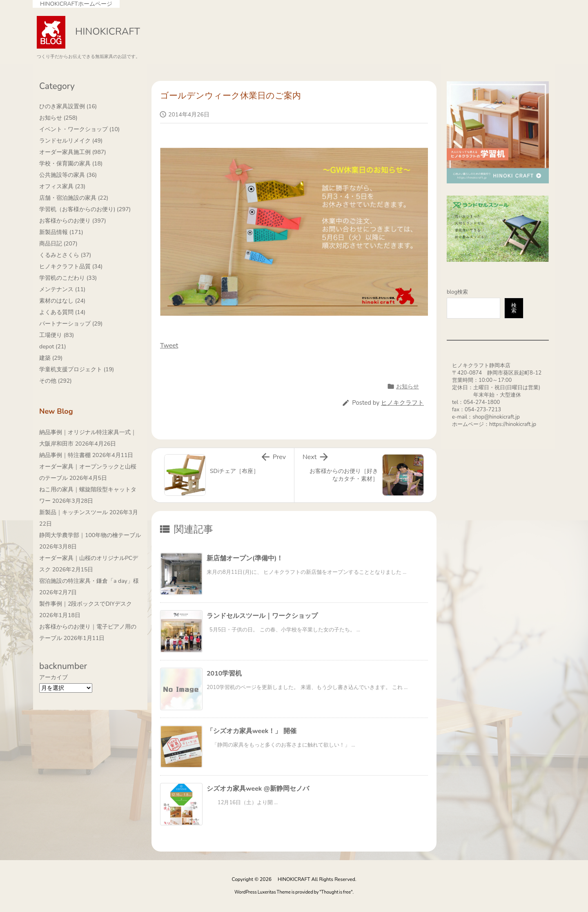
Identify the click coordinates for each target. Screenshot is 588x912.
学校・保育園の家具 (71, 164)
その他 (56, 381)
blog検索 (457, 292)
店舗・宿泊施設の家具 (74, 198)
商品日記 (58, 244)
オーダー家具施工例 (73, 152)
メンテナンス (62, 289)
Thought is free (336, 892)
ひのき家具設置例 (68, 106)
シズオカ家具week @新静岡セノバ (258, 789)
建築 (51, 358)
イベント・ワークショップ (79, 129)
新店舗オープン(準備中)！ (245, 558)
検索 (514, 308)
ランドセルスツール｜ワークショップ (262, 616)
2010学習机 (224, 673)
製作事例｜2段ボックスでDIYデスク (86, 604)
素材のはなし (62, 301)
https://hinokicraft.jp (513, 424)
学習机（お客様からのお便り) (85, 209)
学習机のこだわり (68, 278)
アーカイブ (53, 677)
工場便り (57, 335)
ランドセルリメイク (71, 141)
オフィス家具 (62, 186)
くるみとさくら (65, 255)
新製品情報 (61, 232)
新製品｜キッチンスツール (73, 512)
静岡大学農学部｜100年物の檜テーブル (90, 535)
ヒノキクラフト (402, 403)
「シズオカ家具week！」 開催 (252, 731)
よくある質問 (62, 312)
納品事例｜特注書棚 (65, 455)
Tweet (169, 346)
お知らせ (408, 387)
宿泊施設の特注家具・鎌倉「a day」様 (89, 581)
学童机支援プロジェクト (77, 369)
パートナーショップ (71, 324)
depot (53, 347)
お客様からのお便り (73, 221)
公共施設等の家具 (68, 175)
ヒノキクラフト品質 (71, 266)
